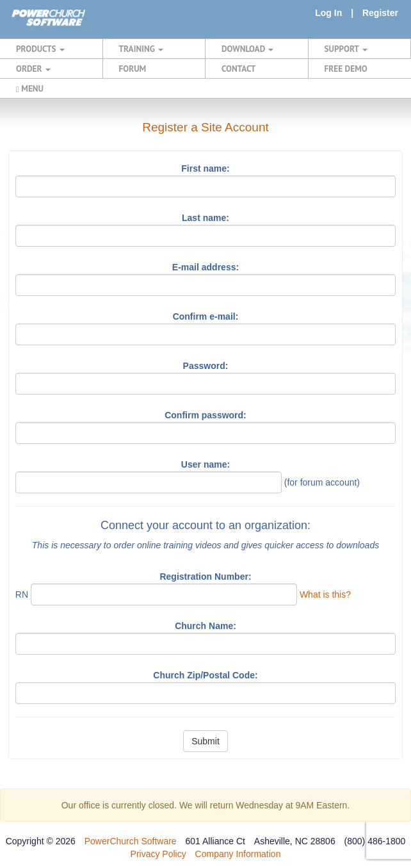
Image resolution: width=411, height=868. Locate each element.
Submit (205, 741)
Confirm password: (205, 415)
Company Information (238, 854)
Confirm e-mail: (206, 316)
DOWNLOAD (247, 49)
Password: (206, 366)
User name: (205, 464)
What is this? (325, 594)
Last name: (205, 218)
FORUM (133, 69)
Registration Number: (205, 577)
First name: (205, 168)
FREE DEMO (346, 69)
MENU (30, 88)
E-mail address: (205, 267)
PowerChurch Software (131, 841)
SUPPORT (346, 49)
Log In (328, 13)
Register (380, 13)
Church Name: (205, 626)
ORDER (33, 69)
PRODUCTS (40, 49)
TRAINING (141, 49)
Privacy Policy (158, 854)
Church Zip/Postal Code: (205, 675)
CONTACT (238, 69)
